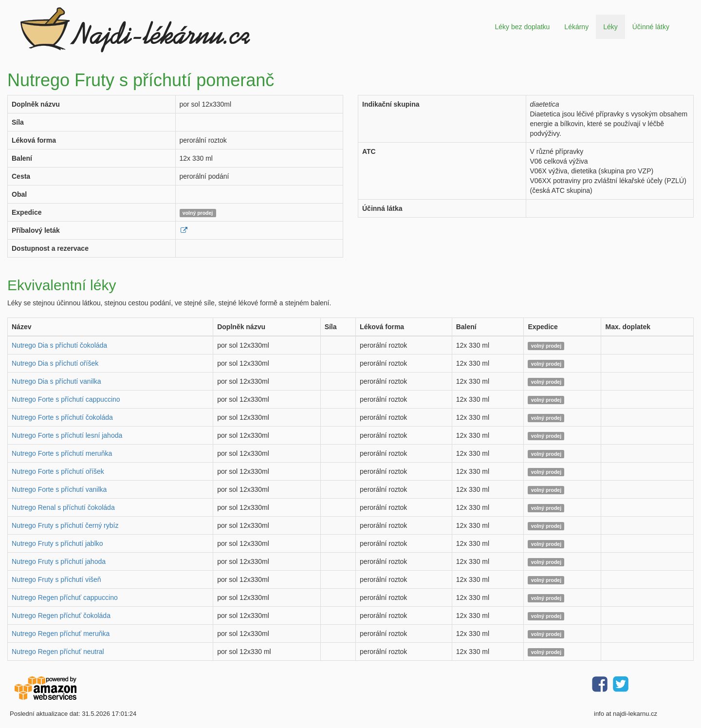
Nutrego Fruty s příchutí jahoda (59, 561)
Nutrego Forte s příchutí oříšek (58, 471)
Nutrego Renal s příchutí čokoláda (63, 507)
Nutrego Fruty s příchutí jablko (57, 543)
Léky (610, 27)
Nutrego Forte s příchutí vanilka (59, 489)
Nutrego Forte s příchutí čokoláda (62, 417)
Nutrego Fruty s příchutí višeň (56, 579)
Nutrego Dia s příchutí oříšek (55, 363)
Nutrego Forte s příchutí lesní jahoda (67, 435)
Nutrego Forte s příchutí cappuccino (66, 399)
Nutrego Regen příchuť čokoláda (61, 616)
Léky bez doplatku (522, 27)
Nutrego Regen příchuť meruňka (61, 634)
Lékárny (576, 27)
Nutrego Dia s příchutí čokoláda (59, 345)
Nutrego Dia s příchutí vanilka (56, 381)
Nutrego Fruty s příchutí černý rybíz (65, 525)
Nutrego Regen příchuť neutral (58, 652)
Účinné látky (651, 27)
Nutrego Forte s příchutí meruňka (62, 453)
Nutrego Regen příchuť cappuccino (65, 597)
